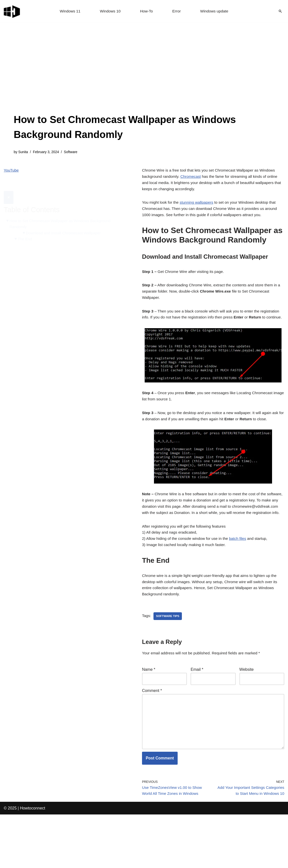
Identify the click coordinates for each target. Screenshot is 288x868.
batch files (242, 574)
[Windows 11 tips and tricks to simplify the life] (12, 11)
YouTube (12, 171)
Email (197, 709)
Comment (152, 731)
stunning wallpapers (199, 206)
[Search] (280, 11)
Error (177, 11)
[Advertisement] (144, 75)
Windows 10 (109, 11)
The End (26, 228)
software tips (169, 654)
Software (73, 152)
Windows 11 (68, 11)
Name (149, 709)
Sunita (24, 152)
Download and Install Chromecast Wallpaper (66, 222)
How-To (146, 11)
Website (247, 709)
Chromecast (193, 178)
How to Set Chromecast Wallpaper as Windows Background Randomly (63, 213)
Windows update (216, 11)
